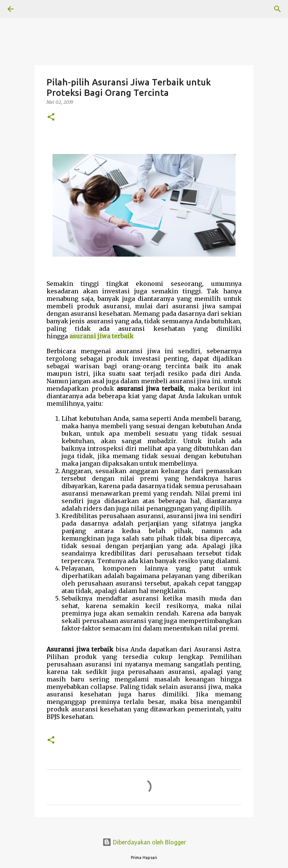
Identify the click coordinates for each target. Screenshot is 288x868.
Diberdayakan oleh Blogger (144, 842)
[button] (51, 117)
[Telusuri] (31, 9)
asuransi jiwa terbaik (101, 336)
